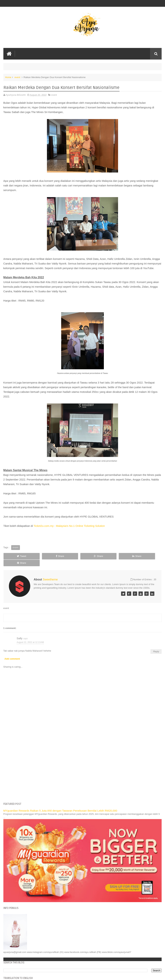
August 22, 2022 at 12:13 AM (30, 636)
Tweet (18, 556)
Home (8, 77)
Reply (156, 645)
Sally (20, 632)
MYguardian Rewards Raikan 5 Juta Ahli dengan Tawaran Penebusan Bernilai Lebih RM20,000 (60, 804)
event (17, 77)
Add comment (12, 652)
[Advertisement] (83, 765)
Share (50, 556)
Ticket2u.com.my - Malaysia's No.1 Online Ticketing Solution (69, 526)
